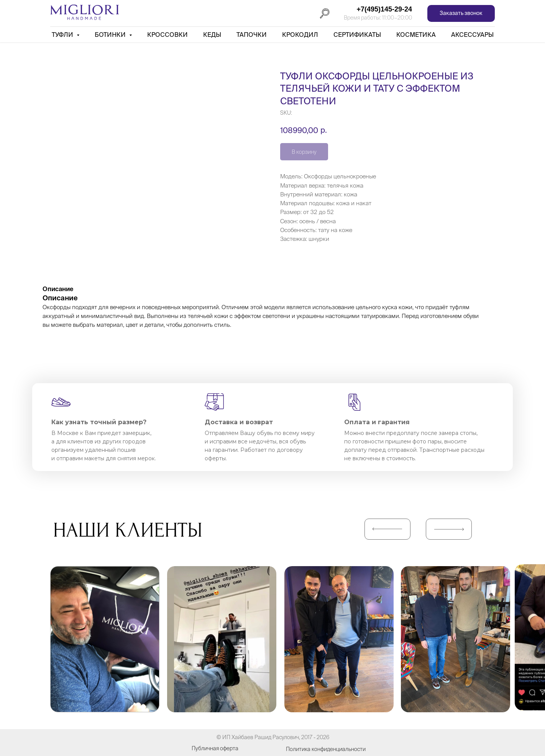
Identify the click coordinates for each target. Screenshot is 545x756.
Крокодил (300, 35)
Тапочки (252, 35)
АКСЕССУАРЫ (472, 35)
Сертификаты (357, 35)
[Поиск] (325, 13)
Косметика (416, 35)
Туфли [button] (63, 35)
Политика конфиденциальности (326, 749)
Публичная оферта (215, 748)
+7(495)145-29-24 (384, 9)
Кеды (212, 35)
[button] (461, 14)
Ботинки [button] (111, 35)
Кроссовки (167, 35)
